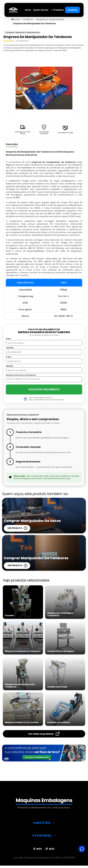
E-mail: (9, 357)
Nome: (8, 339)
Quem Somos (41, 10)
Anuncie (72, 10)
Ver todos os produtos (44, 734)
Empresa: (10, 366)
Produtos (57, 10)
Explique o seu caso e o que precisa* (21, 375)
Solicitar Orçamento (44, 389)
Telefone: (10, 348)
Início (28, 10)
